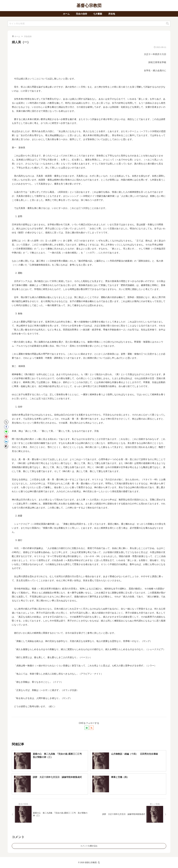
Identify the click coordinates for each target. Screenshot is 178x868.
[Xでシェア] (6, 422)
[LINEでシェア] (6, 432)
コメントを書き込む (89, 846)
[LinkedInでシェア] (6, 441)
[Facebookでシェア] (6, 427)
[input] (89, 24)
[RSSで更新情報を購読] (92, 728)
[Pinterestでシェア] (6, 436)
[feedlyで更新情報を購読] (87, 728)
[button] (167, 24)
